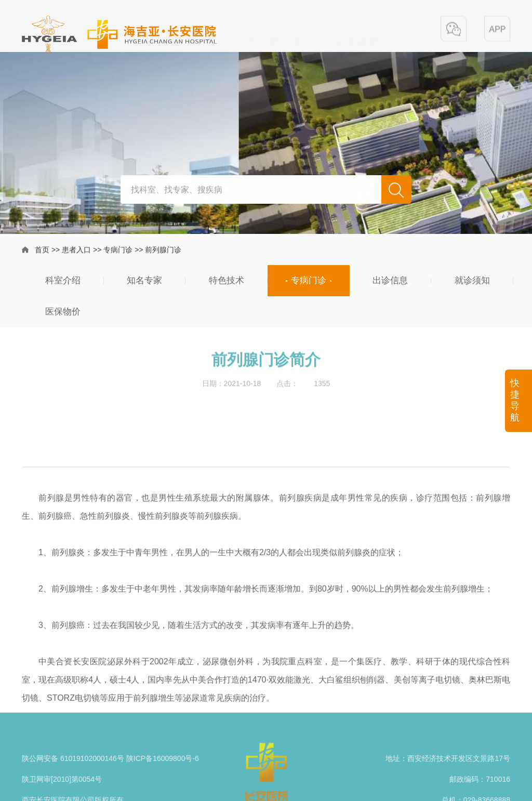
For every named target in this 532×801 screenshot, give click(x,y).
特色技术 (227, 280)
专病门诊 (118, 251)
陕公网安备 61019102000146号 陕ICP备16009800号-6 (110, 774)
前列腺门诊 (163, 251)
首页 (42, 251)
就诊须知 (472, 280)
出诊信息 (390, 280)
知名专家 (144, 280)
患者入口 (76, 251)
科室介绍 (63, 280)
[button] (454, 30)
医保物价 (63, 312)
